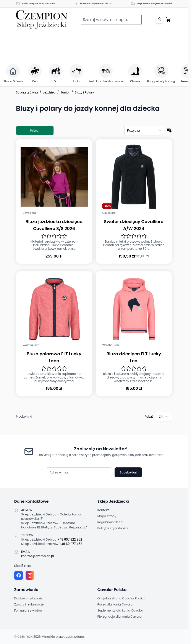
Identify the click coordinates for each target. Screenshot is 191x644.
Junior (65, 92)
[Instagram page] (30, 575)
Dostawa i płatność (29, 598)
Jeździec (49, 92)
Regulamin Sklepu (111, 522)
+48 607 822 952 (70, 539)
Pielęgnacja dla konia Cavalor (120, 617)
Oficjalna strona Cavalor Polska (121, 598)
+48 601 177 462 (71, 544)
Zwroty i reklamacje (29, 604)
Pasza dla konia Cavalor (116, 604)
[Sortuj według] (144, 130)
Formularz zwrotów (28, 610)
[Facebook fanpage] (19, 575)
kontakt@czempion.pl (38, 556)
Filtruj (35, 130)
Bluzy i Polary (84, 92)
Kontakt (103, 510)
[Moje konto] (159, 19)
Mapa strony (107, 516)
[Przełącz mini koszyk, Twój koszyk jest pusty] (168, 19)
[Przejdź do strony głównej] (42, 20)
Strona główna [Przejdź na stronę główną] (27, 92)
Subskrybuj (128, 472)
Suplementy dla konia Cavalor (120, 610)
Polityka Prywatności (113, 528)
